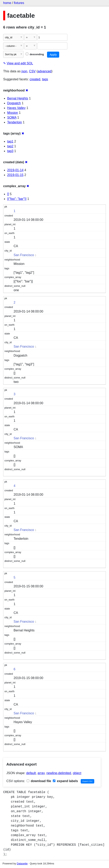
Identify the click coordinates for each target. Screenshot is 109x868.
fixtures (19, 3)
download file (39, 781)
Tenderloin (15, 122)
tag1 (10, 141)
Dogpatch (14, 103)
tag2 (10, 146)
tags (45, 79)
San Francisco (24, 255)
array (41, 773)
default (31, 773)
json (24, 71)
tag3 (10, 151)
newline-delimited (59, 773)
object (77, 773)
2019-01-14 (15, 170)
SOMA (12, 117)
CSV (32, 71)
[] (8, 194)
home (7, 3)
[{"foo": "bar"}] (17, 199)
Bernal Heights (18, 98)
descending (35, 54)
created (35, 79)
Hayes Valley (16, 108)
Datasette (22, 864)
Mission (13, 113)
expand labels (65, 781)
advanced (45, 71)
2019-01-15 (15, 175)
